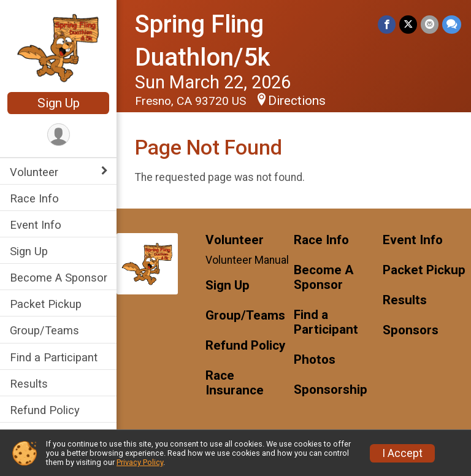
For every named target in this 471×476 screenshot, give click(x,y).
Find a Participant (54, 357)
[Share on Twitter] (408, 24)
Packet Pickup (46, 304)
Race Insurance (235, 383)
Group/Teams (44, 330)
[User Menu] (59, 135)
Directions (297, 101)
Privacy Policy (140, 462)
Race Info (34, 198)
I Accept (402, 453)
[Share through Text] (452, 24)
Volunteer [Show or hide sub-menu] (34, 172)
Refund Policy (45, 410)
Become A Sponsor (59, 278)
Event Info (36, 225)
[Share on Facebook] (387, 24)
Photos (315, 360)
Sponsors (411, 330)
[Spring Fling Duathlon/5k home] (59, 47)
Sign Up (59, 103)
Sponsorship (331, 390)
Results (29, 384)
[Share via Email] (430, 24)
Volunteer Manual (247, 260)
